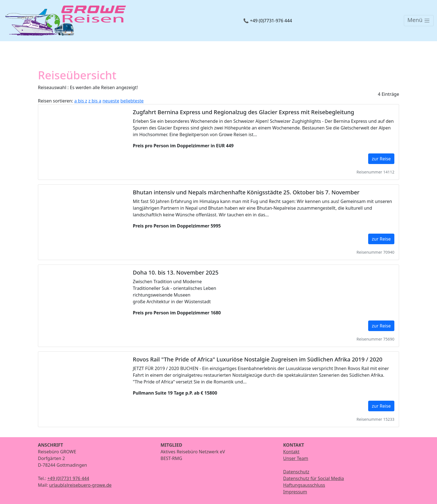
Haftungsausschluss (304, 485)
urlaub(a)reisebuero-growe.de (80, 485)
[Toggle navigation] (419, 21)
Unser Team (296, 458)
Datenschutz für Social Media (314, 478)
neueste (111, 101)
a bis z (81, 101)
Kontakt (291, 452)
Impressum (295, 492)
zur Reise (381, 159)
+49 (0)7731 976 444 (68, 478)
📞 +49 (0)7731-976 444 (268, 21)
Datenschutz (296, 472)
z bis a (95, 101)
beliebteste (132, 101)
